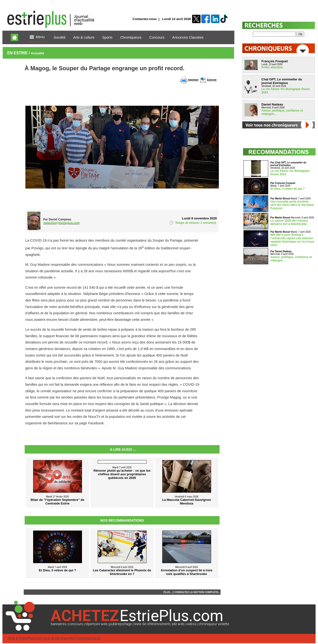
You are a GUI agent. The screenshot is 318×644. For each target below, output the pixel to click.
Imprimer (193, 80)
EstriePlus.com (31, 639)
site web (178, 624)
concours (75, 624)
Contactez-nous (145, 19)
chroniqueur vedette (214, 624)
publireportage (121, 624)
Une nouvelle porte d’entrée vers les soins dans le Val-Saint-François (292, 205)
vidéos (191, 624)
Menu (37, 37)
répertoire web (96, 624)
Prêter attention (272, 67)
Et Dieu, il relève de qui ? (288, 189)
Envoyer (212, 80)
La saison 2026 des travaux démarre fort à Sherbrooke (289, 222)
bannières (58, 624)
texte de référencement (152, 624)
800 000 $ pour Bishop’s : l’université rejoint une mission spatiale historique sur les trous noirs (292, 240)
